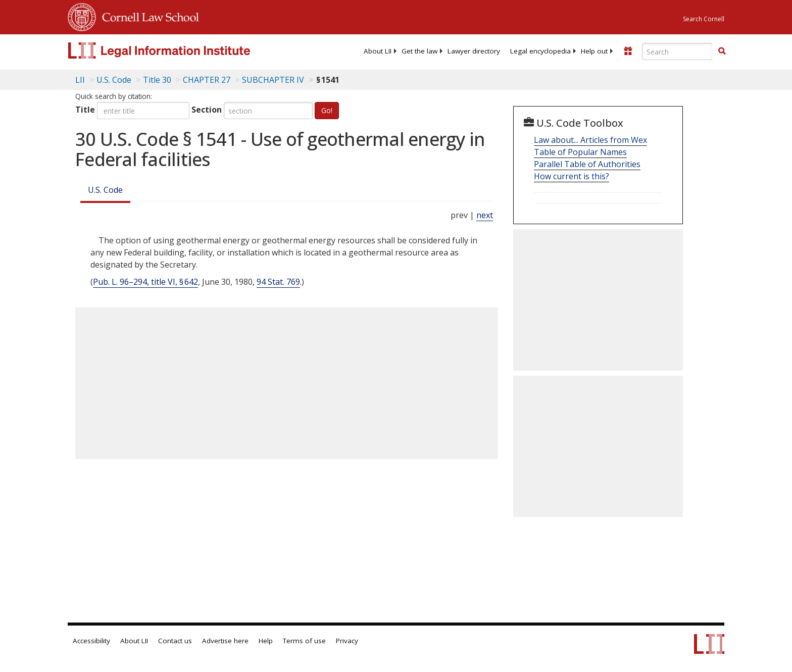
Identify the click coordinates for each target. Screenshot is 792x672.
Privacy (347, 641)
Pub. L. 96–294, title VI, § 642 (145, 282)
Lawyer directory (474, 51)
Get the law (419, 51)
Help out (594, 51)
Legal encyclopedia (540, 51)
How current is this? (572, 176)
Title (85, 110)
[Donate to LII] (628, 51)
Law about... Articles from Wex (590, 140)
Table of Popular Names (580, 152)
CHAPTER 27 (207, 80)
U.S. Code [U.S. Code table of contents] (114, 80)
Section (207, 110)
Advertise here (225, 641)
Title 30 (157, 80)
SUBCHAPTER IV (273, 80)
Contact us (175, 641)
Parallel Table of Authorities (587, 164)
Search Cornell (704, 19)
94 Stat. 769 (278, 282)
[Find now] (722, 51)
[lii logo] (181, 50)
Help (266, 641)
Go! (327, 110)
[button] (722, 51)
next (485, 215)
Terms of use (304, 641)
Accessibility (91, 641)
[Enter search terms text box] (677, 51)
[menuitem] (378, 51)
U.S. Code (105, 190)
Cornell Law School (147, 16)
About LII (378, 51)
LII (80, 80)
